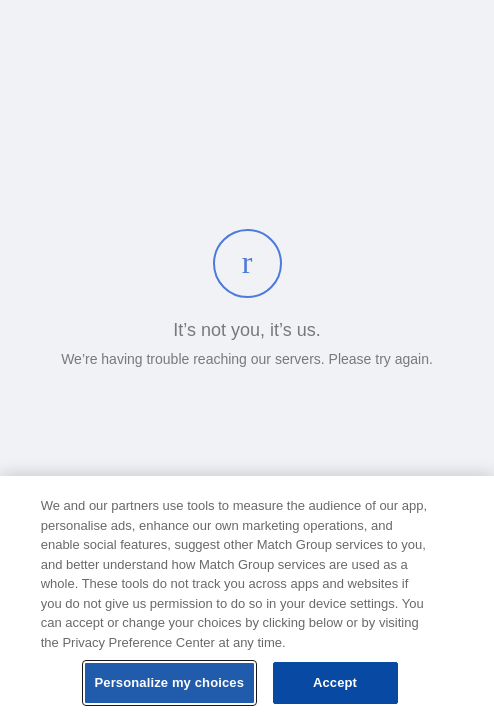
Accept (335, 682)
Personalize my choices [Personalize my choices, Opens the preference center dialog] (170, 682)
